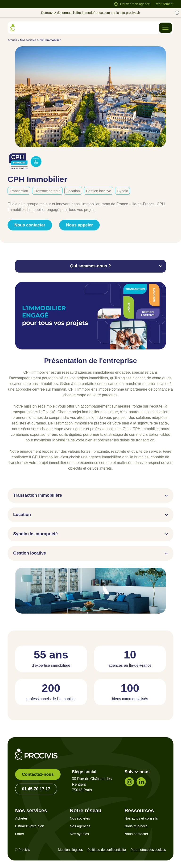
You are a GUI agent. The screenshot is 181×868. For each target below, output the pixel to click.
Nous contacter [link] (30, 225)
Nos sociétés (28, 40)
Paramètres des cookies (148, 850)
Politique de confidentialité (107, 850)
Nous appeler (79, 225)
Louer (20, 834)
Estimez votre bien (30, 826)
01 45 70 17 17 (36, 789)
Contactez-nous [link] (38, 774)
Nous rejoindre (136, 826)
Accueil (12, 40)
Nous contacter (136, 834)
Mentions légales (70, 850)
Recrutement (164, 4)
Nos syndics (79, 834)
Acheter (21, 818)
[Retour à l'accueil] (13, 28)
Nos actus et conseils (141, 818)
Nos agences (80, 826)
